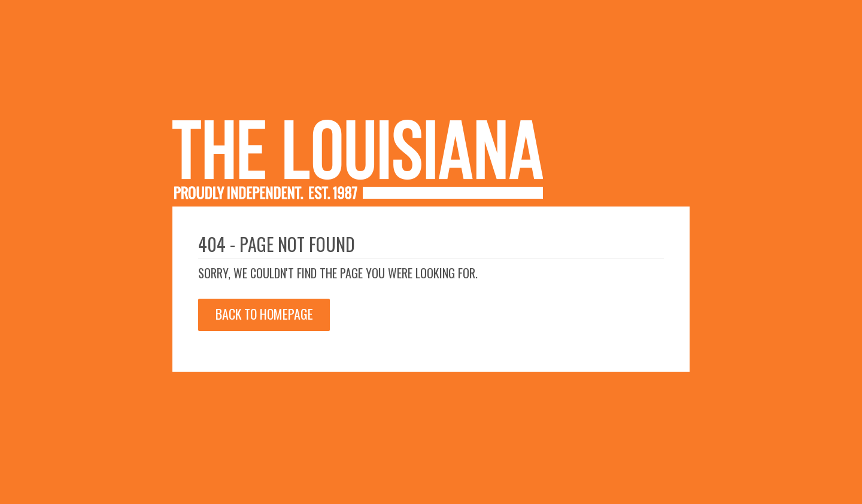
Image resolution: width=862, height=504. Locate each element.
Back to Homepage (264, 314)
